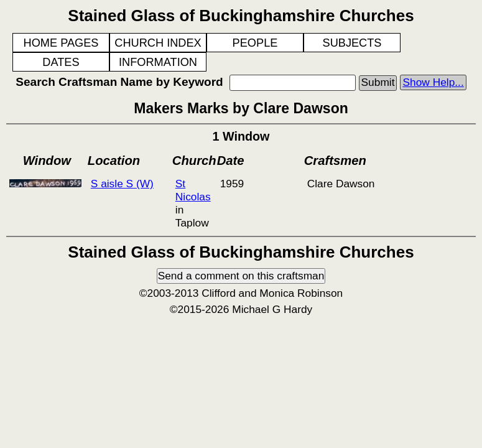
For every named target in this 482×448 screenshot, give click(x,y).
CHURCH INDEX (158, 43)
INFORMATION (158, 62)
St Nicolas (193, 190)
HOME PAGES (61, 43)
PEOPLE (255, 43)
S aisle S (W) (122, 184)
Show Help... (433, 82)
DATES (61, 62)
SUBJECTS (352, 43)
